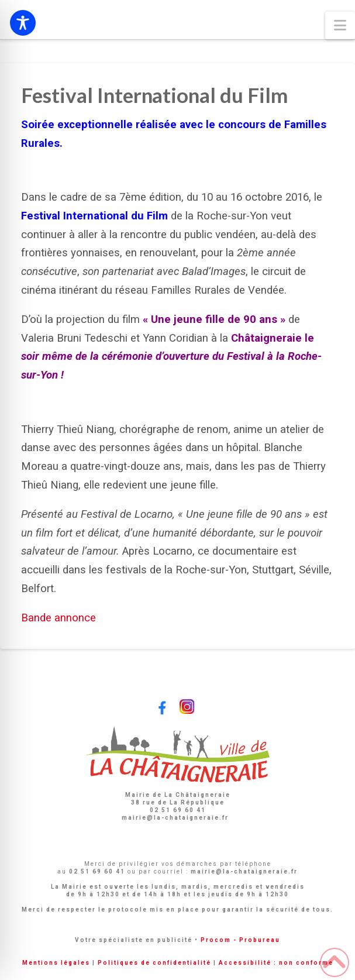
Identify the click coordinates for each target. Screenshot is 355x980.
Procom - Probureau (240, 940)
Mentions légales (56, 963)
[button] (340, 25)
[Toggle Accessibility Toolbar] (23, 23)
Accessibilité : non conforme (276, 963)
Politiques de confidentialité (154, 963)
